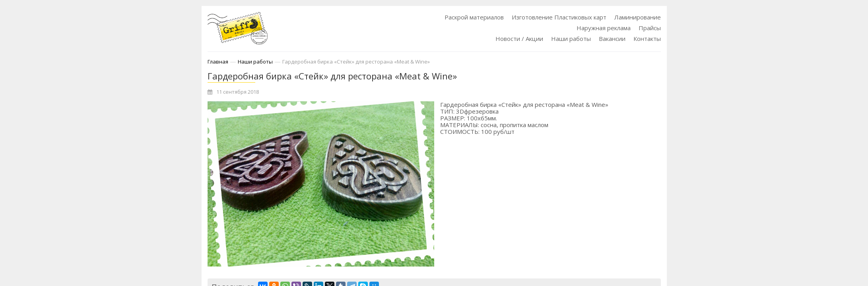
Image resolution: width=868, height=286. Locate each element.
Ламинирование (638, 17)
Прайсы (650, 28)
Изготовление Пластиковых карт (559, 17)
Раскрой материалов (474, 17)
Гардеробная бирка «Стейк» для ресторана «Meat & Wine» (356, 62)
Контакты (647, 39)
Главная (218, 62)
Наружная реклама (604, 28)
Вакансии (612, 39)
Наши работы (571, 39)
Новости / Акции (519, 39)
